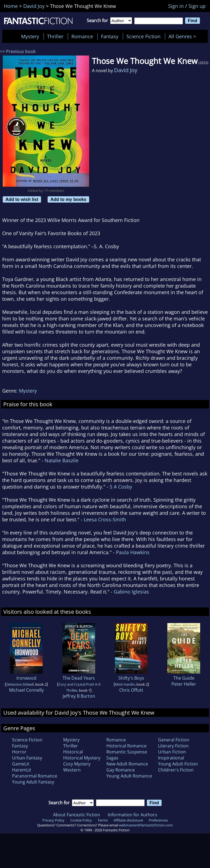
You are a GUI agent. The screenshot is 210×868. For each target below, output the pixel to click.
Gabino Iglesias (131, 592)
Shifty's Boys (131, 678)
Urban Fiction (172, 752)
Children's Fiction (176, 770)
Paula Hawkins (133, 552)
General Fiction (174, 740)
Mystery (30, 36)
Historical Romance (126, 746)
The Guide (184, 678)
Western (72, 770)
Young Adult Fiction (178, 764)
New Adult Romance (127, 764)
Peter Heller (184, 684)
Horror (19, 752)
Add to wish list (22, 199)
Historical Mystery (82, 758)
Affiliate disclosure (128, 820)
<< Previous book (18, 51)
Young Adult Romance (129, 776)
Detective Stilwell (20, 684)
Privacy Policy (53, 820)
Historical (73, 752)
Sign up (197, 6)
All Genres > (184, 36)
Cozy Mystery (77, 764)
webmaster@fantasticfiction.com (146, 825)
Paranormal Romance (35, 776)
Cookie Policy (81, 820)
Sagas (112, 758)
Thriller (55, 36)
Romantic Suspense (127, 752)
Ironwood (26, 678)
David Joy (126, 70)
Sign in (176, 6)
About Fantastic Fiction (77, 815)
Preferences (158, 820)
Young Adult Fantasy (33, 782)
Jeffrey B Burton (79, 696)
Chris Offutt (131, 690)
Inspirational (171, 758)
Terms (103, 820)
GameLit (21, 764)
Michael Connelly (26, 690)
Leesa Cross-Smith (105, 519)
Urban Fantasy (27, 758)
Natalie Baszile (62, 460)
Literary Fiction (173, 746)
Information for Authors (132, 815)
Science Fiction (143, 36)
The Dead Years (79, 678)
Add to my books (68, 199)
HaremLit (22, 770)
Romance (82, 36)
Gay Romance (121, 770)
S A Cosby (121, 487)
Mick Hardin (125, 684)
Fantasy (110, 36)
